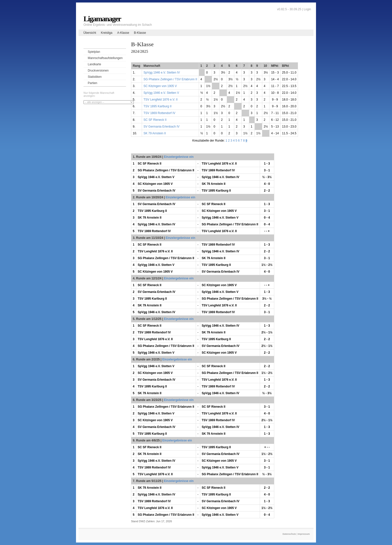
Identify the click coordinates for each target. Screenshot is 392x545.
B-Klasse (140, 33)
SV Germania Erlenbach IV (161, 127)
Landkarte (94, 64)
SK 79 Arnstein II (155, 133)
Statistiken (95, 77)
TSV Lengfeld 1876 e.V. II (160, 100)
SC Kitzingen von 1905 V (160, 86)
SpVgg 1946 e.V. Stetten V (161, 93)
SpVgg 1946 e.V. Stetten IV (162, 73)
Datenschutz (289, 534)
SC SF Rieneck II (155, 120)
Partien (92, 83)
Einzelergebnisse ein (179, 157)
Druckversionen (98, 71)
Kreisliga (106, 33)
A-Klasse (123, 33)
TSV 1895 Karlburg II (157, 106)
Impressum (304, 534)
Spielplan (94, 52)
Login (307, 9)
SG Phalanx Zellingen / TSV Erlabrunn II (170, 79)
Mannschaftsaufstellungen (105, 58)
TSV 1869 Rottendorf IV (159, 113)
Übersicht (90, 33)
